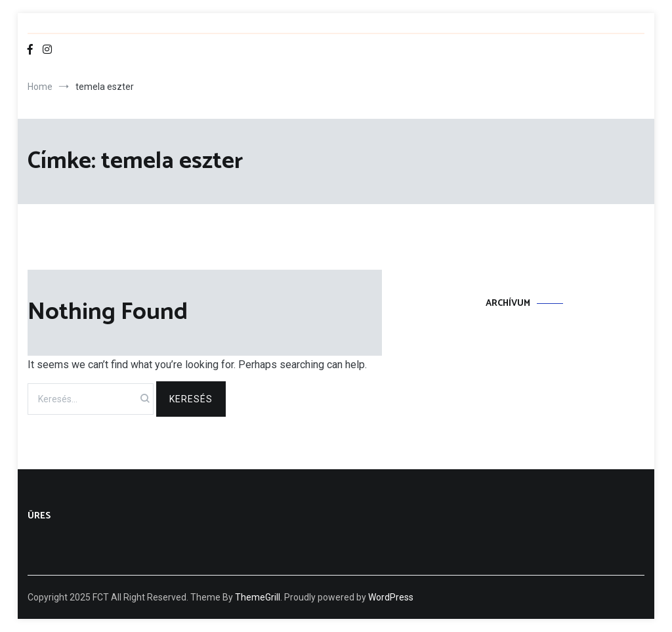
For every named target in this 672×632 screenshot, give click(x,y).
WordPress (391, 597)
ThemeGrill (258, 597)
